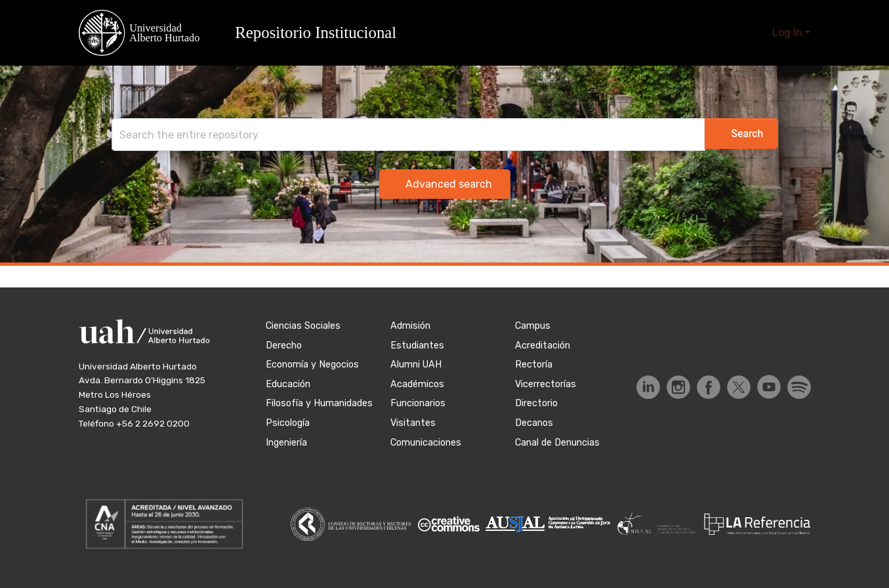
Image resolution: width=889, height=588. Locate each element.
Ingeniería (286, 443)
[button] (245, 33)
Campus (533, 326)
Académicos (417, 384)
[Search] (395, 135)
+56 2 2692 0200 (153, 423)
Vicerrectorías (546, 384)
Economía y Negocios (312, 365)
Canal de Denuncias (557, 443)
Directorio (536, 403)
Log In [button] (789, 32)
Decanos (534, 423)
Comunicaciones (426, 443)
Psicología (288, 423)
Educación (288, 384)
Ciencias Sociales (303, 326)
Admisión (410, 326)
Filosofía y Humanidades (319, 403)
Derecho (284, 346)
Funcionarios (418, 403)
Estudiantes (417, 346)
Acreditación (543, 346)
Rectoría (534, 365)
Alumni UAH (416, 365)
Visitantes (413, 423)
